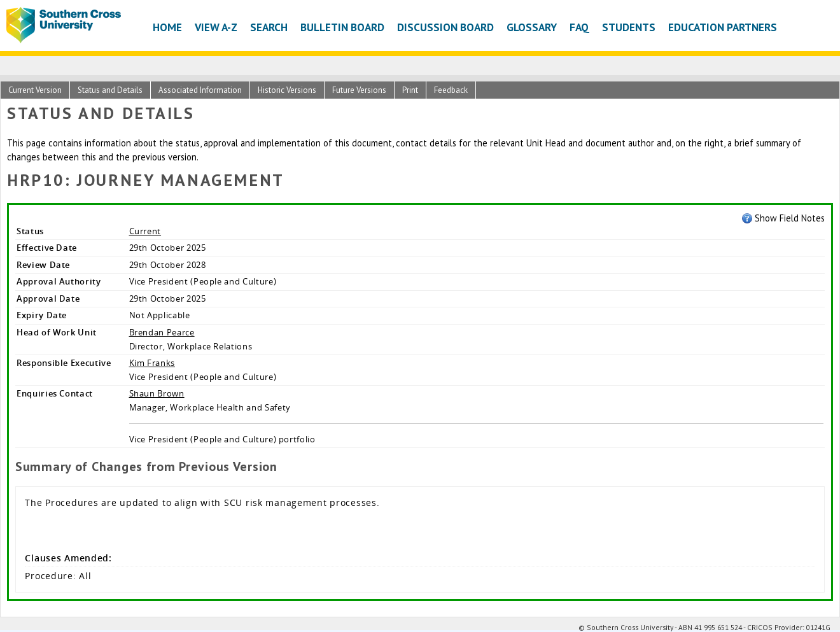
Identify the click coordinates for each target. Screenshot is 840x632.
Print (410, 90)
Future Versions (359, 90)
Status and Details (110, 90)
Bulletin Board (342, 27)
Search (269, 27)
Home (167, 27)
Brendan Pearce (162, 332)
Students (629, 27)
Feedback (451, 90)
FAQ (579, 27)
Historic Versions (287, 90)
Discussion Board (445, 27)
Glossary (532, 27)
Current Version (35, 90)
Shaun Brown (157, 393)
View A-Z (216, 27)
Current (145, 231)
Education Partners (723, 27)
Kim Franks (152, 363)
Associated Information (200, 90)
